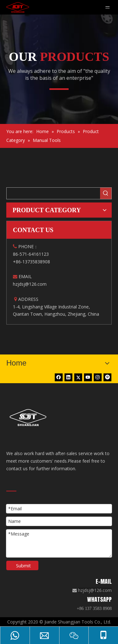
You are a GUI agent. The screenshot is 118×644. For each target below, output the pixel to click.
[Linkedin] (68, 377)
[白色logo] (29, 418)
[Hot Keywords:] (106, 193)
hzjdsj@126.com (95, 590)
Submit (23, 565)
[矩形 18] (11, 491)
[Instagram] (98, 377)
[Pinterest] (107, 377)
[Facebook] (59, 377)
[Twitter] (78, 377)
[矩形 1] (59, 89)
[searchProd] (53, 193)
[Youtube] (88, 377)
